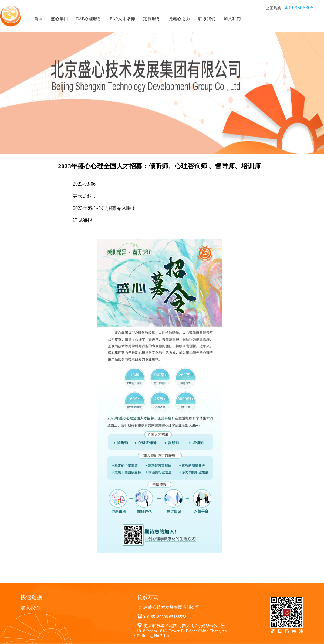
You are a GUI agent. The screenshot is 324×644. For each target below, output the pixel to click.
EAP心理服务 (89, 19)
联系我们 (207, 19)
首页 (38, 19)
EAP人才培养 (122, 19)
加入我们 (232, 19)
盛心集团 (59, 19)
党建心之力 (179, 19)
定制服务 (152, 19)
